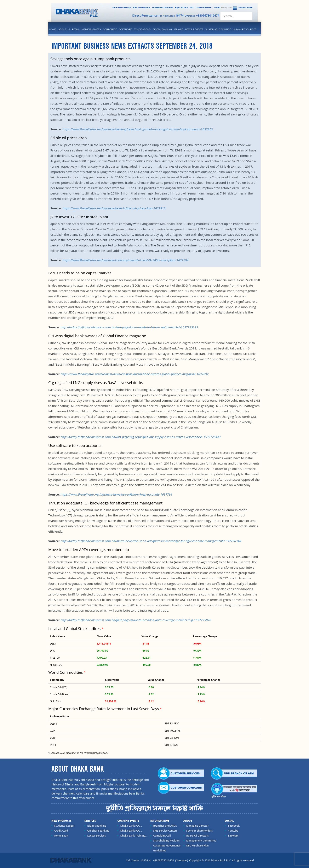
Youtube (233, 831)
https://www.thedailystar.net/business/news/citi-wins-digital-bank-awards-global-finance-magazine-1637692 (135, 374)
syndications (142, 29)
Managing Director (197, 826)
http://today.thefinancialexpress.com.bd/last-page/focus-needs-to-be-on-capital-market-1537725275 (129, 327)
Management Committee (201, 841)
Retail (76, 29)
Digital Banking (162, 29)
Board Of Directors (198, 836)
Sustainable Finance (218, 29)
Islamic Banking (97, 826)
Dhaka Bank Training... (134, 836)
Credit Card (61, 831)
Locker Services (96, 836)
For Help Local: (171, 15)
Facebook (234, 826)
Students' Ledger (64, 826)
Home (53, 29)
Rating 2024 (223, 7)
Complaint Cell (162, 836)
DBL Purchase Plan (198, 846)
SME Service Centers (165, 831)
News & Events (194, 29)
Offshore (125, 29)
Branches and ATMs (165, 826)
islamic (179, 29)
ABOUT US (64, 29)
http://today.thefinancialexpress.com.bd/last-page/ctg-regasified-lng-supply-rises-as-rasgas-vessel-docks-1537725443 (141, 437)
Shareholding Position (167, 841)
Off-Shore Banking (98, 831)
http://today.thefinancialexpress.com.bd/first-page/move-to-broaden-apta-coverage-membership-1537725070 (136, 620)
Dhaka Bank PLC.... (131, 826)
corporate (110, 29)
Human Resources (245, 29)
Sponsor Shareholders (199, 831)
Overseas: (202, 15)
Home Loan (61, 836)
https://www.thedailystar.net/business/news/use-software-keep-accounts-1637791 (116, 494)
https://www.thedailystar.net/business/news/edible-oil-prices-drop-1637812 (114, 208)
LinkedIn (233, 836)
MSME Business (91, 29)
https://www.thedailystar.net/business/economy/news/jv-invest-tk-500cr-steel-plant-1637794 (125, 260)
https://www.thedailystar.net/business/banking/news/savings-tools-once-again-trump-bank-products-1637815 (138, 129)
